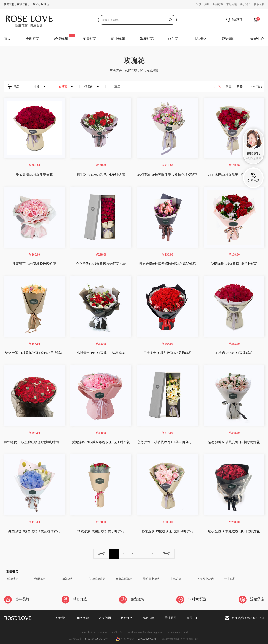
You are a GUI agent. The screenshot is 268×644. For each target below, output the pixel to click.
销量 (229, 86)
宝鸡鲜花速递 (97, 579)
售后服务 (127, 618)
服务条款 (83, 618)
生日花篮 (175, 579)
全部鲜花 (33, 39)
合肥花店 (40, 579)
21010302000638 (147, 639)
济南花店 (67, 579)
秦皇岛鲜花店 (124, 579)
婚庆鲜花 (147, 39)
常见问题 (232, 4)
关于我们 (245, 4)
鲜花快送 (13, 579)
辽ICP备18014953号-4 (98, 639)
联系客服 (259, 4)
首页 (7, 39)
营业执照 (171, 618)
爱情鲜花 (61, 39)
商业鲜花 (118, 39)
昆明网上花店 (151, 579)
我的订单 (218, 4)
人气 (217, 86)
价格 (240, 86)
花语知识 (229, 39)
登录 (199, 4)
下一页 (167, 554)
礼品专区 (200, 39)
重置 (117, 86)
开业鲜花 (230, 579)
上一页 (101, 554)
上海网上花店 (205, 579)
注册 (207, 4)
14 (153, 554)
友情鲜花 (90, 39)
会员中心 (257, 39)
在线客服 (234, 20)
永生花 (173, 39)
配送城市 (149, 618)
